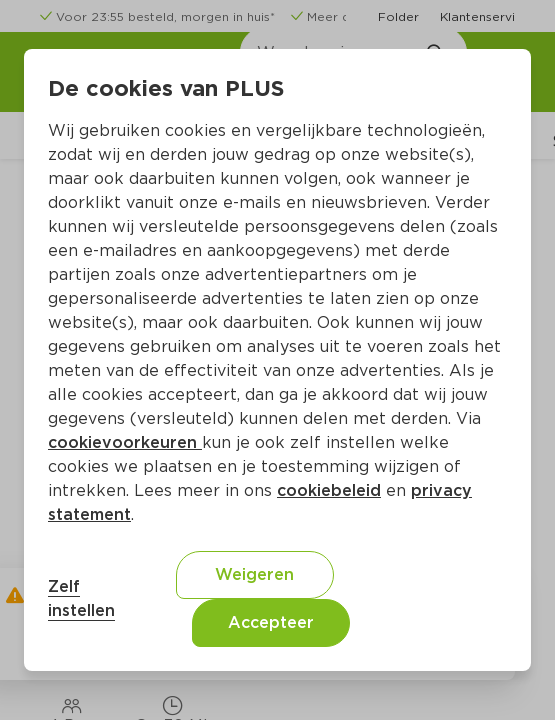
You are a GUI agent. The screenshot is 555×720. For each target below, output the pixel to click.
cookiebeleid (329, 490)
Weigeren (254, 574)
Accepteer (271, 622)
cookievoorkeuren (125, 442)
